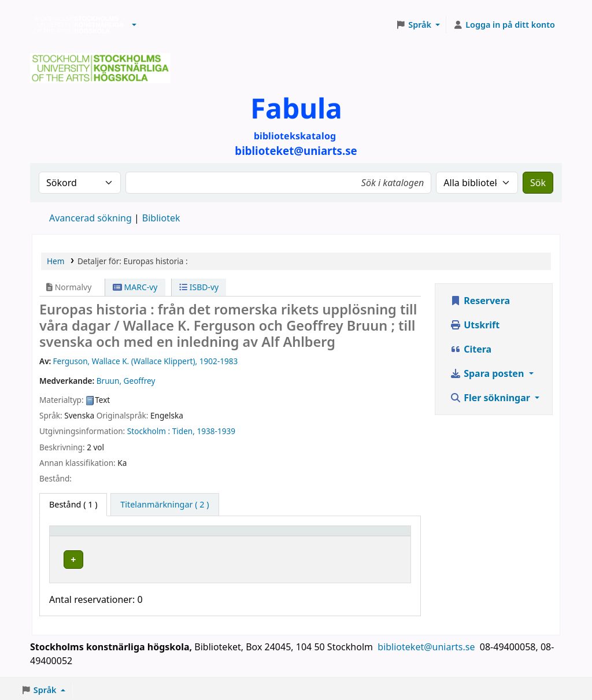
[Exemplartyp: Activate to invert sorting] (92, 536)
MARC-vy (135, 287)
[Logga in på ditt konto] (504, 25)
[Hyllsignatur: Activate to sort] (313, 536)
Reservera (480, 301)
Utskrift (475, 325)
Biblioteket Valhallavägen (194, 558)
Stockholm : (149, 431)
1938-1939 (216, 431)
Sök (538, 183)
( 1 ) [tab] (73, 504)
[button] (134, 25)
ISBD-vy (199, 287)
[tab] (164, 505)
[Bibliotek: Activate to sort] (203, 536)
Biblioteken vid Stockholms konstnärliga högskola (76, 25)
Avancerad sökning (90, 218)
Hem (55, 261)
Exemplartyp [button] (81, 536)
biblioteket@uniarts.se (427, 644)
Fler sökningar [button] (491, 398)
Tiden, (184, 431)
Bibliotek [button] (158, 536)
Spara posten (488, 373)
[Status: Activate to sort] (383, 536)
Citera (471, 349)
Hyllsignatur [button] (301, 536)
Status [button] (373, 536)
